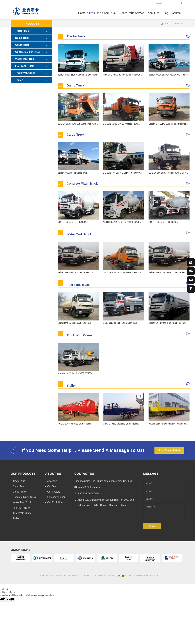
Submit (152, 526)
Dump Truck (22, 38)
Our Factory (54, 492)
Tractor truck (23, 31)
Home (82, 13)
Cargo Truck (22, 45)
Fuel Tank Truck (24, 66)
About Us (153, 13)
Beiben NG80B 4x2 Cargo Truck (73, 173)
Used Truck (109, 13)
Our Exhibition (55, 502)
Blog (165, 13)
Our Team (53, 486)
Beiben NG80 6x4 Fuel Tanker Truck (120, 323)
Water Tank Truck (25, 59)
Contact (177, 13)
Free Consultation (169, 450)
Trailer (19, 80)
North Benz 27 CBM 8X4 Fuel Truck (75, 323)
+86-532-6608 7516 (89, 494)
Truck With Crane (25, 73)
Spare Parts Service (132, 13)
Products (179, 24)
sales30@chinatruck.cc (91, 487)
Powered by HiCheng (148, 576)
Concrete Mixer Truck (28, 52)
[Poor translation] (10, 599)
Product (94, 13)
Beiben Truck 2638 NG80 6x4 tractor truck (77, 75)
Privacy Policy (131, 576)
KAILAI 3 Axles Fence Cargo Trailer (74, 424)
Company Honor (56, 497)
